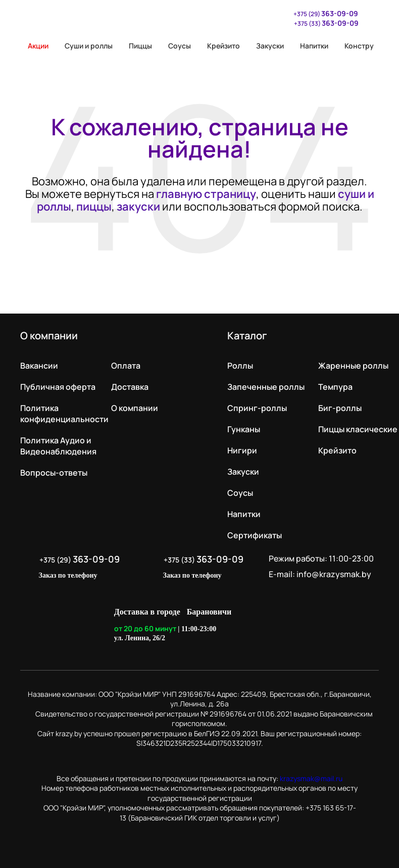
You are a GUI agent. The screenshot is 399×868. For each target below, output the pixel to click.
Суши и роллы (89, 46)
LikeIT (274, 625)
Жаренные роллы (353, 366)
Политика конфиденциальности (64, 414)
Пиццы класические (358, 429)
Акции (34, 46)
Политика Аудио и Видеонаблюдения (58, 446)
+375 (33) (326, 23)
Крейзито (223, 46)
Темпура (335, 387)
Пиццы (140, 46)
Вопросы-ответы (54, 473)
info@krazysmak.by (334, 574)
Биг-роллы (340, 408)
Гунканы (244, 429)
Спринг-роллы (257, 408)
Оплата (126, 366)
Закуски (270, 46)
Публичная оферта (58, 387)
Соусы (180, 46)
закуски (138, 207)
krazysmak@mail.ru (311, 778)
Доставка (130, 387)
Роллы (240, 366)
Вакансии (39, 366)
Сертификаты (255, 535)
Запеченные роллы (266, 387)
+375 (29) (320, 13)
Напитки (314, 46)
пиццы (94, 207)
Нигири (242, 450)
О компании (135, 408)
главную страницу (206, 194)
